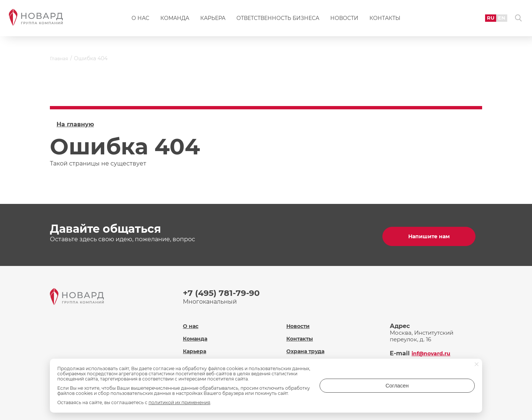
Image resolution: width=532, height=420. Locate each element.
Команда (175, 21)
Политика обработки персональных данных (320, 360)
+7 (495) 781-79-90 (225, 290)
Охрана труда (307, 344)
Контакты (385, 21)
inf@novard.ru (434, 346)
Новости (344, 21)
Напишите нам (432, 234)
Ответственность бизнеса (278, 21)
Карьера (213, 21)
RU (483, 20)
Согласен (445, 388)
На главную (75, 124)
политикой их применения (179, 402)
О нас (140, 21)
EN (495, 20)
